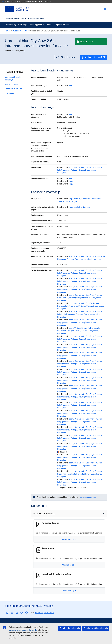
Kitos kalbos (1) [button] (69, 539)
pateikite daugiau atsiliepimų (44, 613)
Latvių (93, 199)
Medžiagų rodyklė (37, 25)
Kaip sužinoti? (45, 1)
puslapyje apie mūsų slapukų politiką (23, 630)
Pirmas (8, 31)
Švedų (88, 170)
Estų (88, 167)
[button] (66, 57)
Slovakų (82, 170)
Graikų (93, 303)
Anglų (71, 86)
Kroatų (84, 199)
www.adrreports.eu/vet (89, 497)
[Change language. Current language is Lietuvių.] (105, 9)
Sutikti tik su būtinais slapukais (96, 628)
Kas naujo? (50, 25)
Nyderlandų (66, 170)
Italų (59, 170)
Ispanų (71, 167)
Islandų (94, 170)
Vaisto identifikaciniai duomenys (13, 78)
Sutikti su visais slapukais (70, 628)
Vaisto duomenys (11, 84)
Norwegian (61, 173)
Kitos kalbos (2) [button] (69, 591)
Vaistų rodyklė (23, 25)
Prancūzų (99, 167)
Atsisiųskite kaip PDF (94, 57)
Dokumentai (9, 93)
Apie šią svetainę (63, 25)
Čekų (77, 167)
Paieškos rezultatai (20, 31)
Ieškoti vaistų (11, 25)
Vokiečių (82, 167)
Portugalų (74, 170)
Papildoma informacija (13, 89)
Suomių (99, 199)
